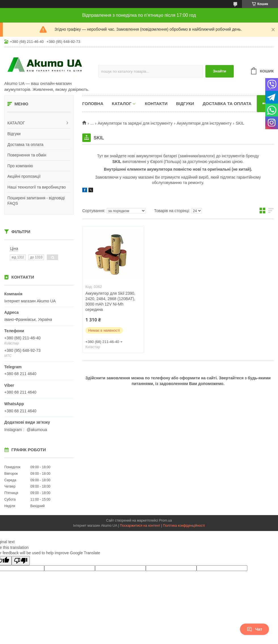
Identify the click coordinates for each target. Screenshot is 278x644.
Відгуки (14, 134)
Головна (93, 103)
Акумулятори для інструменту (204, 123)
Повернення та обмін (27, 155)
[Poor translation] (21, 561)
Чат (254, 629)
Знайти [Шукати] (219, 71)
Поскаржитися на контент (140, 526)
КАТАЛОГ (16, 123)
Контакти (156, 103)
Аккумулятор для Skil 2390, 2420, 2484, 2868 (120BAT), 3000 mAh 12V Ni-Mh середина (110, 301)
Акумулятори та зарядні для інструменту (135, 123)
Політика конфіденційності (184, 526)
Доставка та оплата (25, 145)
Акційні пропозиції (24, 176)
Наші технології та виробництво (37, 187)
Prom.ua (166, 520)
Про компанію (20, 166)
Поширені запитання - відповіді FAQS (36, 201)
